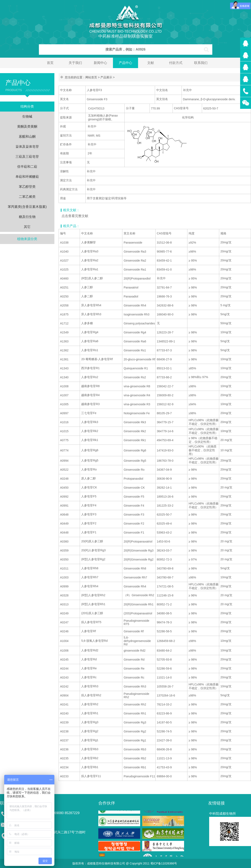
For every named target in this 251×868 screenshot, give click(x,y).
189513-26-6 (165, 497)
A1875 (64, 314)
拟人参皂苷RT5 (91, 622)
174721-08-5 (165, 586)
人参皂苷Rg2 (90, 731)
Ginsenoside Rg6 (135, 450)
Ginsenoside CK (134, 488)
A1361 (64, 359)
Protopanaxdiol (133, 479)
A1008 (64, 386)
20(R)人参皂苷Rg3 (93, 550)
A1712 (64, 323)
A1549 (64, 332)
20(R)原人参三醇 (92, 541)
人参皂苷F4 (89, 505)
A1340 (64, 377)
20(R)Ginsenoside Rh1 (138, 604)
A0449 (64, 524)
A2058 (64, 305)
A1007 (64, 395)
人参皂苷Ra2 (90, 260)
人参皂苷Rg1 (90, 740)
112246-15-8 (165, 595)
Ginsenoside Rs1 (135, 350)
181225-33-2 (165, 506)
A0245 (64, 660)
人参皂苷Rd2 (90, 650)
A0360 (64, 541)
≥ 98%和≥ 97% (198, 377)
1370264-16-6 (166, 695)
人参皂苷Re (89, 668)
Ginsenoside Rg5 (135, 461)
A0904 (64, 695)
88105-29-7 (164, 413)
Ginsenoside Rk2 (135, 431)
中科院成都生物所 (223, 814)
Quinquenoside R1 (136, 368)
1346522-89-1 (166, 341)
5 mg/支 (226, 305)
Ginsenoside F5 (134, 497)
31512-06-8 (164, 243)
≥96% (192, 577)
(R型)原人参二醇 (92, 278)
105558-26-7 (165, 686)
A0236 (64, 749)
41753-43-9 (164, 767)
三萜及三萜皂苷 (27, 157)
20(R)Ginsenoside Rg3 (138, 550)
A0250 (64, 296)
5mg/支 (225, 314)
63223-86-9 (164, 713)
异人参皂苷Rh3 (91, 314)
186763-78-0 (165, 461)
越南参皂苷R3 (90, 404)
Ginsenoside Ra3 (135, 252)
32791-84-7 (164, 287)
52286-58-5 (164, 631)
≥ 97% (193, 559)
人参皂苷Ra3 (90, 251)
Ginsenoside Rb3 (135, 749)
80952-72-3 (164, 559)
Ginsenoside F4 (134, 506)
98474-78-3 (164, 622)
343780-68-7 (165, 577)
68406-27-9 (164, 359)
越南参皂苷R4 (90, 395)
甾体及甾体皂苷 (27, 147)
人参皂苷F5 (89, 496)
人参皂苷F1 (89, 532)
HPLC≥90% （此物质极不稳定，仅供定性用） (203, 450)
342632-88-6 (165, 305)
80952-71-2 (164, 604)
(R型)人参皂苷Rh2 (93, 595)
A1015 (64, 431)
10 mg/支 (226, 450)
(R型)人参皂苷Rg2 (93, 559)
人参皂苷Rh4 (90, 586)
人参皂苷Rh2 (90, 704)
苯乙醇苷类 (27, 187)
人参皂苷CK (89, 487)
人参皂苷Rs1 (90, 350)
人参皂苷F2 (89, 523)
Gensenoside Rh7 (135, 577)
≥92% (192, 243)
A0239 (64, 722)
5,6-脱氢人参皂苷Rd (94, 641)
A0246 (64, 631)
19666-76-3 (164, 296)
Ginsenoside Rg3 (135, 722)
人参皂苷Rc (89, 677)
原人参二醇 (88, 478)
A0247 (64, 622)
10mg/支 (226, 332)
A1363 (64, 341)
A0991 (64, 506)
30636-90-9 (164, 479)
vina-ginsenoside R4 (137, 395)
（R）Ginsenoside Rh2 (139, 595)
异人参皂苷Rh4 (91, 305)
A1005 (64, 404)
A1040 (64, 252)
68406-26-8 (164, 749)
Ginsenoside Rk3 (135, 422)
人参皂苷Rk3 (90, 422)
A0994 (64, 461)
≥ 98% (193, 287)
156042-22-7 (165, 386)
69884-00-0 (164, 776)
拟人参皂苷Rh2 (91, 695)
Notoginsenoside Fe (137, 413)
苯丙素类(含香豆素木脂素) (27, 207)
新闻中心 (100, 63)
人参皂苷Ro (89, 469)
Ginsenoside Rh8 (135, 568)
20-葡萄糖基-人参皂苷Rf (97, 359)
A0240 (64, 713)
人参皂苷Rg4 (90, 332)
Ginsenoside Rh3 (135, 686)
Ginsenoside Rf (134, 631)
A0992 (64, 497)
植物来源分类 (27, 239)
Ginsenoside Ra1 (135, 269)
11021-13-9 (164, 758)
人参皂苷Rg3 (90, 722)
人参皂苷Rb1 (90, 767)
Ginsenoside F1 (134, 532)
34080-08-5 (164, 613)
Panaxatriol (131, 287)
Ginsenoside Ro (134, 470)
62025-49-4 (164, 524)
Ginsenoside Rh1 (135, 713)
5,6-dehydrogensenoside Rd (137, 641)
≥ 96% (193, 595)
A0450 (64, 488)
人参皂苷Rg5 (90, 460)
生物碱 (27, 116)
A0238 (64, 731)
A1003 (64, 577)
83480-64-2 (164, 651)
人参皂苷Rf (88, 631)
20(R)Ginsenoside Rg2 (138, 559)
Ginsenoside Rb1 (135, 767)
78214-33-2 (164, 704)
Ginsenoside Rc (134, 677)
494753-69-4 (165, 440)
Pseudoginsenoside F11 (139, 776)
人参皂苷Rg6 (90, 450)
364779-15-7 (165, 422)
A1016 (64, 422)
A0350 (64, 559)
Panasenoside (133, 243)
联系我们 (201, 63)
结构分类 (27, 106)
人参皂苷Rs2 (90, 377)
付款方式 (176, 63)
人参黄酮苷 (88, 242)
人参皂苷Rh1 (90, 713)
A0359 (64, 550)
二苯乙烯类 (27, 197)
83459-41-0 (164, 269)
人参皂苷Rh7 (90, 577)
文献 (151, 63)
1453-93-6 (164, 541)
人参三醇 (87, 287)
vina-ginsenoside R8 (137, 386)
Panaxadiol (131, 296)
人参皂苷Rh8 (90, 568)
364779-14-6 (165, 431)
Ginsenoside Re (134, 668)
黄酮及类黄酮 (27, 126)
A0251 (64, 287)
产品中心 (125, 63)
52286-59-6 (164, 668)
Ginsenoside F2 (134, 524)
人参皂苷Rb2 (90, 758)
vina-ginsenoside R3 (137, 404)
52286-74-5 (164, 731)
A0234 (64, 767)
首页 (50, 63)
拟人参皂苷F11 (91, 776)
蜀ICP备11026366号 (164, 863)
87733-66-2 (164, 377)
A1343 (64, 368)
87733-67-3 (164, 350)
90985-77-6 (164, 252)
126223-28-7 (165, 332)
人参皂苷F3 (89, 514)
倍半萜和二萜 (27, 167)
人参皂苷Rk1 (90, 440)
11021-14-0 (164, 677)
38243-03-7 (164, 550)
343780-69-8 (165, 568)
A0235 (64, 758)
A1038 (64, 243)
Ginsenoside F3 (134, 515)
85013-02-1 (164, 368)
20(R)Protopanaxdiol (137, 278)
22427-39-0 (164, 740)
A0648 (64, 515)
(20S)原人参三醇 (92, 613)
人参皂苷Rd (89, 659)
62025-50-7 (164, 515)
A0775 (64, 440)
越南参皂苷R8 (90, 386)
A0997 (64, 413)
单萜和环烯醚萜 (27, 177)
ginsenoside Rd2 (134, 651)
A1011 (64, 568)
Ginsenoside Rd (134, 660)
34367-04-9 (164, 470)
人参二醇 (87, 296)
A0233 (64, 776)
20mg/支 (226, 242)
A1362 (64, 350)
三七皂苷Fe (89, 413)
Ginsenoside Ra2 (135, 261)
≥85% (192, 368)
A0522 (64, 470)
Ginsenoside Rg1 (135, 740)
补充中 (161, 278)
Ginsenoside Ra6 (135, 341)
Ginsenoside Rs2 (135, 377)
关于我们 (75, 63)
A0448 (64, 532)
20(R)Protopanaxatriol (138, 541)
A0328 (64, 595)
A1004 (64, 641)
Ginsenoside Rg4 (135, 332)
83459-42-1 (164, 261)
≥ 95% (193, 261)
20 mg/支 (226, 440)
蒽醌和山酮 (27, 137)
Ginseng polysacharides (139, 323)
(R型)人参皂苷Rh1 (93, 604)
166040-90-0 (165, 314)
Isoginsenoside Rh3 (136, 314)
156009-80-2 (165, 395)
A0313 (64, 604)
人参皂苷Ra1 (90, 269)
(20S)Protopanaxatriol (138, 613)
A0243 (64, 677)
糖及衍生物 (27, 217)
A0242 (64, 686)
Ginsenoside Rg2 (135, 731)
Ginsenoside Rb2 (135, 758)
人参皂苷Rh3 (90, 686)
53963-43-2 (164, 532)
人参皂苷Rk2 (90, 431)
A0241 (64, 704)
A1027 (64, 261)
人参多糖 (87, 323)
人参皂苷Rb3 (90, 749)
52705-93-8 (164, 660)
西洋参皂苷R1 (90, 368)
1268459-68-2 (166, 641)
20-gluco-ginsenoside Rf (139, 359)
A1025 (64, 269)
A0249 (64, 613)
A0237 (64, 740)
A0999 (64, 586)
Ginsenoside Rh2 (135, 704)
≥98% (192, 252)
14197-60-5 (164, 722)
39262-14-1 (164, 488)
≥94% (192, 404)
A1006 (64, 651)
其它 (27, 227)
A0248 (64, 479)
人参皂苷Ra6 (90, 341)
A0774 (64, 450)
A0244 (64, 668)
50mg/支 (226, 323)
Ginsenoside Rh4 (135, 305)
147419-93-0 (165, 450)
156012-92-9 (165, 404)
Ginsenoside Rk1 (135, 440)
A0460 (64, 278)
